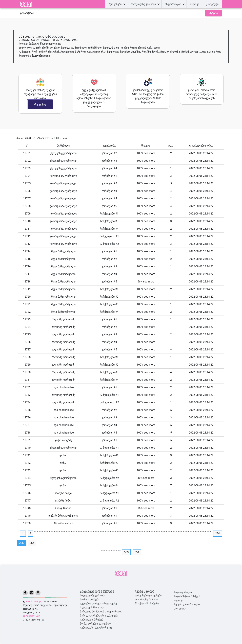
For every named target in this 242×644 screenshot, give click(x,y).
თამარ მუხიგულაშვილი (63, 516)
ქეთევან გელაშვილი (63, 153)
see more (149, 153)
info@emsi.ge (31, 616)
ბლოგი (179, 600)
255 (21, 543)
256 (32, 543)
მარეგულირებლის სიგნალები (99, 616)
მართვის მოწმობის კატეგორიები (101, 612)
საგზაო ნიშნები (90, 599)
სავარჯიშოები (183, 592)
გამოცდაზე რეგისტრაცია (96, 628)
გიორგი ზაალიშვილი (63, 176)
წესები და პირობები (187, 604)
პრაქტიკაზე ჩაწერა (147, 603)
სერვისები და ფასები (148, 595)
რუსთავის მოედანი (92, 607)
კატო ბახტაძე (63, 440)
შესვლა (214, 13)
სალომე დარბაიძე (63, 319)
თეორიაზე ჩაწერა (146, 599)
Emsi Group (33, 602)
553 (126, 552)
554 (137, 552)
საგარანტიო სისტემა (187, 596)
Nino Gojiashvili (63, 523)
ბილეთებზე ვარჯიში (93, 595)
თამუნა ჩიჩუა (63, 493)
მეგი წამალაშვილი (63, 251)
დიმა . (63, 455)
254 (218, 533)
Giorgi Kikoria (63, 508)
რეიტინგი (40, 105)
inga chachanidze (63, 387)
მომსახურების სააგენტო (95, 624)
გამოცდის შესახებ (91, 620)
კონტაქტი (180, 608)
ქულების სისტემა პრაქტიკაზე (98, 603)
